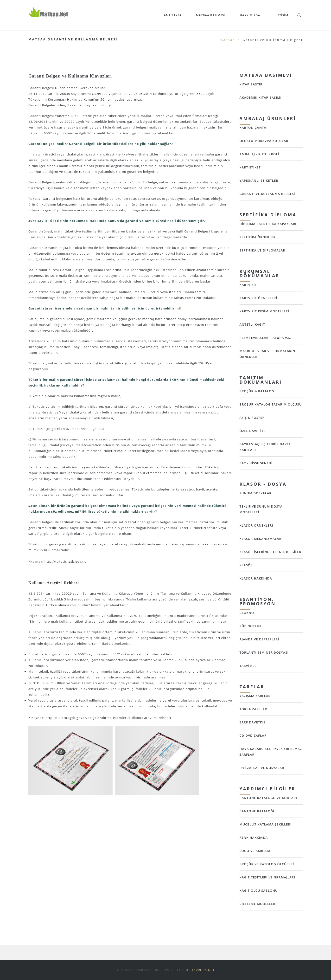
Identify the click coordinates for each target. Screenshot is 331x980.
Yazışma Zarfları (256, 696)
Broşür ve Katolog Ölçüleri (267, 864)
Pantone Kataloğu (258, 811)
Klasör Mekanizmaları (261, 539)
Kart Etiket (250, 167)
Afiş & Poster (252, 418)
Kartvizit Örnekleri (258, 298)
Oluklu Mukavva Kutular (264, 141)
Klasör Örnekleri (256, 525)
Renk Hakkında (254, 838)
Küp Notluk (251, 626)
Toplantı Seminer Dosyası (264, 652)
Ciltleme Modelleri (258, 904)
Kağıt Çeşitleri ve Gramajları (267, 877)
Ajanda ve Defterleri (259, 639)
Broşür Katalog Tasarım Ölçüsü (271, 404)
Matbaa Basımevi (211, 15)
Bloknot (248, 613)
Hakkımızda (250, 15)
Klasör (246, 565)
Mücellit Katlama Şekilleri (266, 824)
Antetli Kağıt (252, 324)
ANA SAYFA (173, 15)
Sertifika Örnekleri (258, 237)
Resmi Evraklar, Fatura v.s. (266, 338)
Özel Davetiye (253, 431)
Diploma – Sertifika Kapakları (268, 224)
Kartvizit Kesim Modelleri (264, 311)
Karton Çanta (253, 128)
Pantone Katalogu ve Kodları (268, 798)
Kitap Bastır (251, 84)
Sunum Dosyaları (256, 493)
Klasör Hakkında (256, 578)
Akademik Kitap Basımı (261, 97)
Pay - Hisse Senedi (256, 463)
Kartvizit (248, 285)
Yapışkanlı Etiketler (259, 181)
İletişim (281, 15)
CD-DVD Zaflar (253, 735)
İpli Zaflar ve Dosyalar (262, 768)
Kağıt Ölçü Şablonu (259, 890)
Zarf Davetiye (252, 722)
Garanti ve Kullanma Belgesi (267, 194)
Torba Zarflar (253, 709)
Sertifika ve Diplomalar (262, 250)
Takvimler (249, 666)
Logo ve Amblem (255, 851)
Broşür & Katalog (257, 391)
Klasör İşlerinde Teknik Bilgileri (271, 552)
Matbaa (228, 40)
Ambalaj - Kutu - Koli (259, 154)
